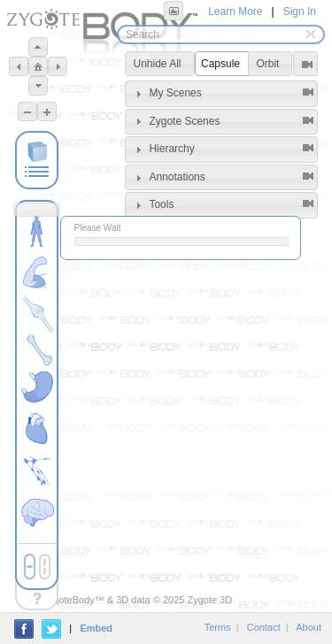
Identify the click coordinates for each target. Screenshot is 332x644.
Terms (218, 627)
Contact (264, 627)
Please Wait (98, 228)
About (309, 627)
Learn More (235, 11)
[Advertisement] (221, 325)
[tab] (221, 94)
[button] (174, 11)
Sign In (300, 11)
